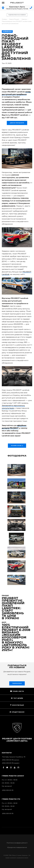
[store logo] (17, 3)
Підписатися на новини (17, 15)
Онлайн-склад (17, 446)
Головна (4, 19)
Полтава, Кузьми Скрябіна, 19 (14, 757)
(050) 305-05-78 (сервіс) (11, 763)
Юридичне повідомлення (17, 848)
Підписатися (17, 683)
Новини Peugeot (14, 19)
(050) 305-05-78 (8, 790)
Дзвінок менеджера (17, 123)
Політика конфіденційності (17, 843)
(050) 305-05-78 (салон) (11, 760)
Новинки (24, 19)
